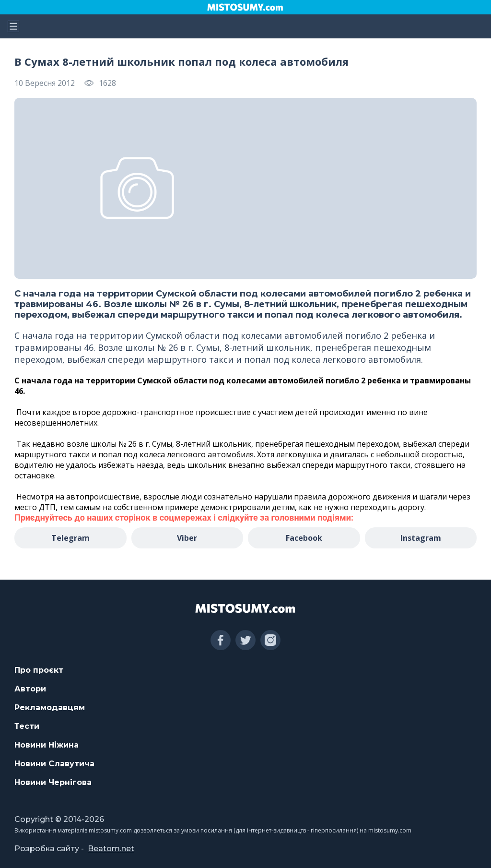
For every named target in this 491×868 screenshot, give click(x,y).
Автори (30, 689)
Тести (27, 726)
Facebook (304, 538)
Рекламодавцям (50, 707)
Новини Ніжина (47, 745)
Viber (187, 538)
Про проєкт (39, 670)
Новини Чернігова (53, 782)
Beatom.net (111, 849)
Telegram (70, 538)
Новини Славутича (54, 764)
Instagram (421, 538)
